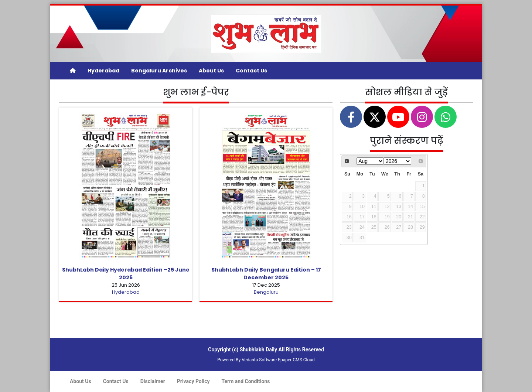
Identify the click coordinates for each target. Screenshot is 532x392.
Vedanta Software (259, 360)
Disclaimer (153, 381)
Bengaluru (266, 292)
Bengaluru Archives (159, 71)
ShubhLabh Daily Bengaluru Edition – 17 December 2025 (266, 274)
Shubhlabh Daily (258, 350)
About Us (211, 71)
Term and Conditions (246, 381)
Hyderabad (103, 71)
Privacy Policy (193, 381)
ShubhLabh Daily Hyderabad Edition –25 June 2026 (126, 274)
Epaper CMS (290, 360)
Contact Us (251, 71)
